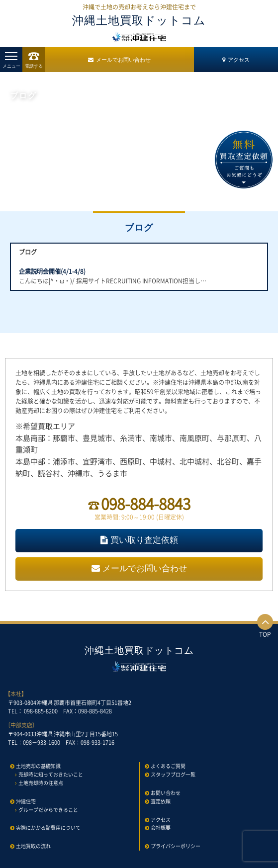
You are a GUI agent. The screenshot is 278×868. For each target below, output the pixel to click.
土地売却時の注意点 (41, 783)
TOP (265, 626)
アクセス (236, 60)
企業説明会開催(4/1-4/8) (52, 271)
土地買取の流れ (33, 846)
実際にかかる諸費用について (48, 827)
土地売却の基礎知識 (38, 766)
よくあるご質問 (168, 766)
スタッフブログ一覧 (173, 774)
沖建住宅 (26, 801)
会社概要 (161, 827)
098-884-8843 (146, 503)
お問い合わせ (166, 793)
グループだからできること (48, 810)
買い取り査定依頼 (139, 540)
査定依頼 (161, 801)
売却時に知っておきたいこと (51, 774)
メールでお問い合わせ (119, 60)
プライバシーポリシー (176, 846)
